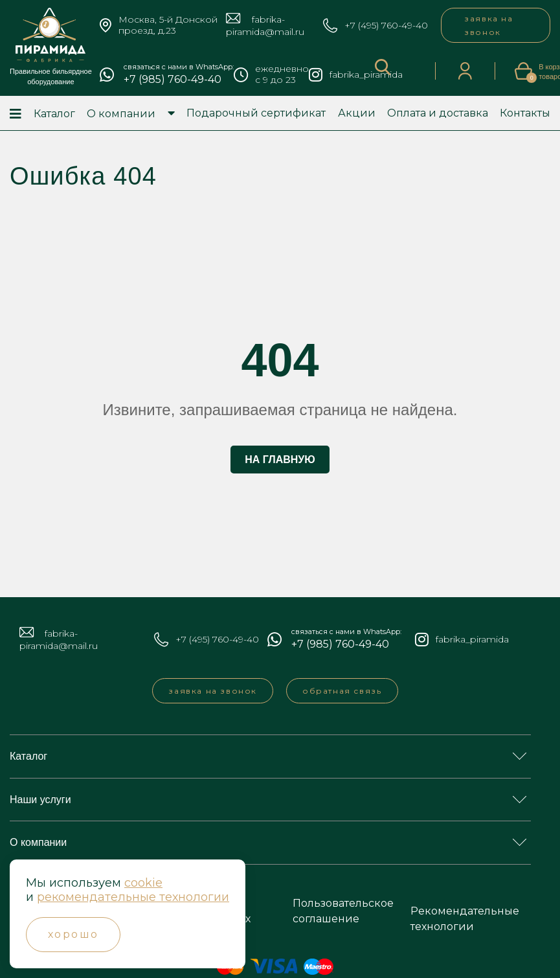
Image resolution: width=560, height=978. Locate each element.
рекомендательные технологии (133, 897)
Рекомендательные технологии (465, 919)
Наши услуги (40, 800)
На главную (280, 460)
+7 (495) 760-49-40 (386, 26)
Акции (357, 113)
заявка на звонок (488, 25)
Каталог (54, 114)
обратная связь (342, 691)
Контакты (525, 113)
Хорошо (73, 934)
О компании (121, 114)
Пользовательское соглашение (343, 911)
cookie (143, 883)
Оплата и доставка (438, 113)
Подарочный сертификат (256, 113)
